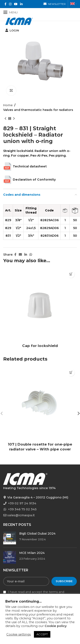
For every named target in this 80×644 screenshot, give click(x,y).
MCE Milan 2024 (32, 553)
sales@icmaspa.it (21, 515)
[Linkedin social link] (21, 4)
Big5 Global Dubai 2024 (37, 534)
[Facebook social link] (5, 4)
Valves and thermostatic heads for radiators (38, 110)
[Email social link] (20, 255)
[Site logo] (19, 21)
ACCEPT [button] (42, 634)
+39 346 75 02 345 (22, 509)
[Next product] (14, 119)
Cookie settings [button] (19, 634)
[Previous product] (5, 119)
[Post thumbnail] (10, 538)
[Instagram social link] (10, 4)
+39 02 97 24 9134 (22, 503)
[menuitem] (73, 4)
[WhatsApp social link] (31, 255)
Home (8, 105)
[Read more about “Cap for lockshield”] (71, 274)
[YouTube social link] (16, 4)
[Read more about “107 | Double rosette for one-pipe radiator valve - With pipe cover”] (71, 373)
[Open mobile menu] (10, 12)
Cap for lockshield (40, 346)
